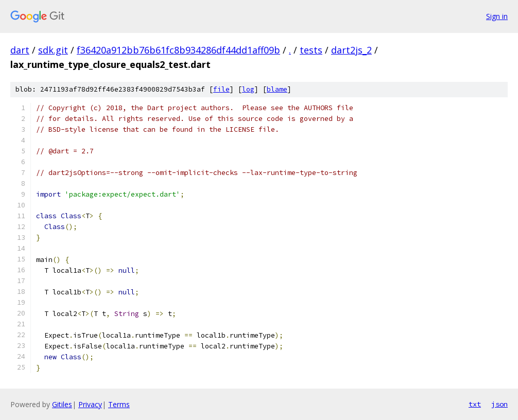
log (248, 89)
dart (20, 50)
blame (277, 89)
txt (475, 404)
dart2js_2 (351, 50)
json (499, 404)
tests (311, 50)
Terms (119, 404)
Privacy (90, 404)
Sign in (497, 16)
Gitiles (62, 404)
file (221, 89)
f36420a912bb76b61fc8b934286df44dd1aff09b (178, 50)
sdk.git (53, 50)
